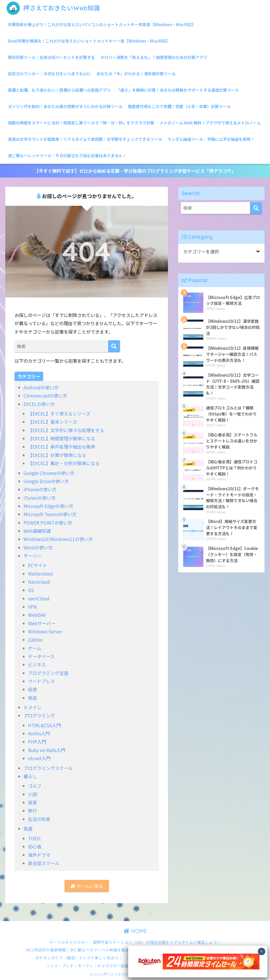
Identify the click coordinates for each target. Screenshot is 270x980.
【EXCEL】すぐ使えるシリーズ (59, 414)
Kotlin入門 (39, 733)
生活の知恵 (39, 819)
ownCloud (39, 598)
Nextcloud (39, 582)
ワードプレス (41, 681)
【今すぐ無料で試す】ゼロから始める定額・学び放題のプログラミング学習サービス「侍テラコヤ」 (135, 171)
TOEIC (35, 838)
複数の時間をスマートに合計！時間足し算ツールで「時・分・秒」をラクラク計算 (81, 123)
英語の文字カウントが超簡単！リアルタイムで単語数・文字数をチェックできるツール (85, 139)
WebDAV (37, 615)
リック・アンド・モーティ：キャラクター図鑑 (88, 966)
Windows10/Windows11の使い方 (58, 539)
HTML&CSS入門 (44, 725)
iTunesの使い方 (40, 498)
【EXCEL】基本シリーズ (52, 422)
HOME (135, 931)
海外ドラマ (39, 855)
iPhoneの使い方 (40, 489)
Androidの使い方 (41, 387)
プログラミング (39, 715)
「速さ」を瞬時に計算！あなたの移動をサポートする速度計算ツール (178, 90)
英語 (28, 829)
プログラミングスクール (48, 768)
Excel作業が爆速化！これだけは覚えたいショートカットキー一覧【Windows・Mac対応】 (89, 41)
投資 (32, 689)
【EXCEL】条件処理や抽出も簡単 (62, 447)
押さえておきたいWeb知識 (53, 8)
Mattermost (40, 574)
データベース (41, 656)
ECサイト (37, 565)
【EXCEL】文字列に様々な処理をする (66, 430)
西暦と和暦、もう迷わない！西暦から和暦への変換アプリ (59, 90)
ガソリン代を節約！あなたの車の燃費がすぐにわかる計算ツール (65, 106)
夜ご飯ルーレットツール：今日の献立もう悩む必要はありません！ (67, 155)
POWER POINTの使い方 (48, 523)
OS (31, 590)
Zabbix (35, 640)
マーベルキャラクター (69, 942)
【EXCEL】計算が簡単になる (57, 455)
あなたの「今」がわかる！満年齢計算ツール (136, 74)
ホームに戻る (87, 886)
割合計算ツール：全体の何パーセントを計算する (51, 57)
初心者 (35, 846)
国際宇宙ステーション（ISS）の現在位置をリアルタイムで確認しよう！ (157, 942)
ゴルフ (35, 786)
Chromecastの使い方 (45, 396)
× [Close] (261, 951)
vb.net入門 (39, 758)
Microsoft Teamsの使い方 (50, 514)
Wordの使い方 (38, 547)
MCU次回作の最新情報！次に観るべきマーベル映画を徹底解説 (81, 950)
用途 (32, 698)
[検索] (114, 346)
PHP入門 (37, 742)
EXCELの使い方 (39, 404)
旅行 (32, 811)
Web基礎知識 (37, 531)
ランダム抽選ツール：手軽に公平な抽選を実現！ (211, 139)
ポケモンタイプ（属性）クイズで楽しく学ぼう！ (79, 958)
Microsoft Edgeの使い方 (48, 506)
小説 (32, 794)
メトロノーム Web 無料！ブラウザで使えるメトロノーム (210, 123)
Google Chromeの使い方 (49, 473)
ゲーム (35, 648)
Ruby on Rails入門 (47, 750)
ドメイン (32, 707)
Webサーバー (42, 623)
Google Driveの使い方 (46, 481)
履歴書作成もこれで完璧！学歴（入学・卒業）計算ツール (179, 106)
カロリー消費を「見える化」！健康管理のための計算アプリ (154, 57)
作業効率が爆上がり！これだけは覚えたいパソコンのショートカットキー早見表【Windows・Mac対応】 (102, 24)
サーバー (32, 556)
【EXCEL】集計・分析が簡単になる (64, 463)
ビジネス (37, 664)
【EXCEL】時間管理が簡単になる (62, 438)
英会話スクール (44, 863)
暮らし (30, 776)
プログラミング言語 (48, 673)
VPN (32, 607)
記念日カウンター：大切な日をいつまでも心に (49, 74)
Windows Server (45, 631)
